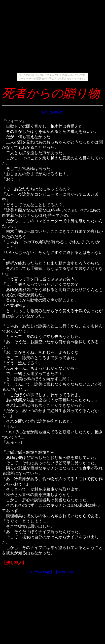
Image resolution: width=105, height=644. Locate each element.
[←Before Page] (39, 572)
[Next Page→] (68, 572)
